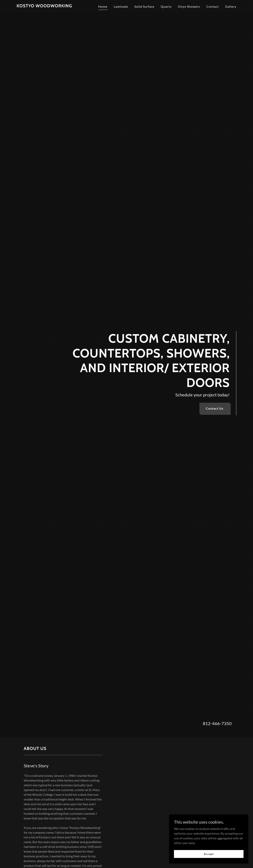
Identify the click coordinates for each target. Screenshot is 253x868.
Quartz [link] (166, 6)
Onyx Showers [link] (189, 6)
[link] (44, 6)
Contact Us (215, 408)
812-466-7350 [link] (217, 723)
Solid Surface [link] (144, 6)
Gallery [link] (231, 6)
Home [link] (103, 6)
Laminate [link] (121, 6)
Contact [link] (213, 6)
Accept (209, 854)
